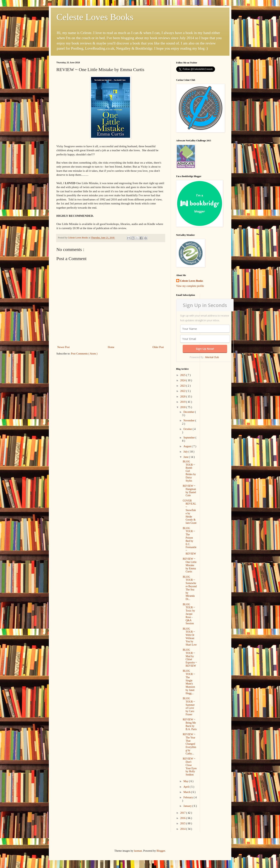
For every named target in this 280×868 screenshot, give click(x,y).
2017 (183, 813)
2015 (183, 823)
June (186, 457)
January (188, 806)
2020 (183, 397)
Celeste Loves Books (95, 17)
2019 (183, 402)
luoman (138, 851)
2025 (183, 375)
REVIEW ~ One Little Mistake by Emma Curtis (190, 565)
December (189, 412)
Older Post (158, 347)
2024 (183, 380)
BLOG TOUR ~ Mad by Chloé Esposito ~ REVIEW (190, 658)
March (187, 792)
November (189, 421)
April (187, 787)
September (189, 438)
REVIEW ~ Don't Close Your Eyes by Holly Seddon (190, 767)
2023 (183, 386)
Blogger (161, 851)
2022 (183, 391)
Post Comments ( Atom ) (84, 354)
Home (111, 347)
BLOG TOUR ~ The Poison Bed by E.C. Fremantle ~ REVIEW (190, 541)
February (189, 797)
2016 (183, 818)
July (186, 452)
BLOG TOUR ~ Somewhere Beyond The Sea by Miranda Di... (190, 588)
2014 (183, 829)
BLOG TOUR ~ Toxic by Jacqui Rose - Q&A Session (189, 614)
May (186, 781)
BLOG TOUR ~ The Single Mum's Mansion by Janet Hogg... (189, 682)
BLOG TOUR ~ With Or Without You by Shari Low (190, 637)
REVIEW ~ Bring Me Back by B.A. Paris (190, 724)
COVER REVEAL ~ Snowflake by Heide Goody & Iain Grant (190, 512)
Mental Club (212, 357)
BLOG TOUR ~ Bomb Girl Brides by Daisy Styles (189, 471)
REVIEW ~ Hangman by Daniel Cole (189, 491)
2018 (183, 407)
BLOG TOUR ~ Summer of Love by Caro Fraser (189, 706)
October (188, 429)
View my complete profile (190, 286)
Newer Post (64, 347)
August (188, 446)
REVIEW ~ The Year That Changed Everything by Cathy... (189, 744)
